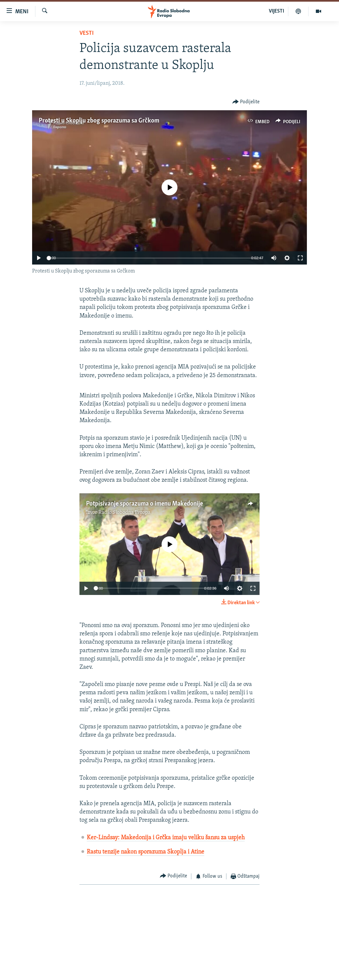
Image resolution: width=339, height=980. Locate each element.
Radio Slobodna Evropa (124, 513)
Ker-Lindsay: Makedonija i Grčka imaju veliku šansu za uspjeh (166, 838)
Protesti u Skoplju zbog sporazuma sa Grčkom (99, 121)
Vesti (87, 33)
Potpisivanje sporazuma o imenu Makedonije (145, 504)
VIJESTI (276, 11)
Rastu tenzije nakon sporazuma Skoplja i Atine (145, 852)
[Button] (246, 102)
